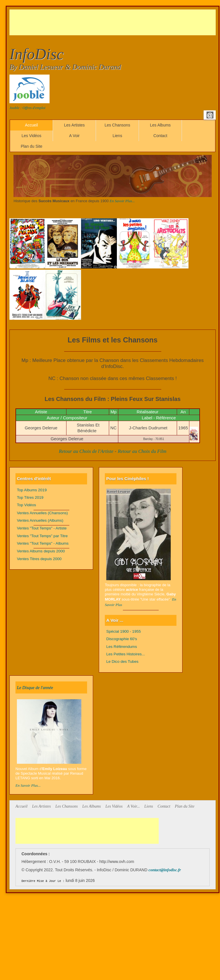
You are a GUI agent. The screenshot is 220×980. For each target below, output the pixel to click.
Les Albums (160, 125)
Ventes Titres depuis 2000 (39, 559)
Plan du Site (32, 146)
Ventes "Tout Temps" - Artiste (42, 528)
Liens (117, 136)
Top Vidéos (26, 505)
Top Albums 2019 (32, 490)
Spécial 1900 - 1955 (124, 631)
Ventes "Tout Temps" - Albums (43, 543)
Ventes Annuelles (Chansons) (42, 513)
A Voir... (133, 806)
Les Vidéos (31, 136)
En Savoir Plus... (122, 201)
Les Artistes (74, 125)
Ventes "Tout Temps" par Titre (42, 536)
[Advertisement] (114, 22)
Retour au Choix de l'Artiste (86, 451)
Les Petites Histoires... (126, 654)
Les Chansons (117, 125)
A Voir (74, 136)
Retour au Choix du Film (142, 451)
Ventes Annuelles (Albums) (40, 520)
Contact (160, 136)
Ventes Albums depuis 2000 (41, 551)
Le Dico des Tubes (122, 662)
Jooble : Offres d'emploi (27, 108)
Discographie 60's (122, 639)
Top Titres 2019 (30, 497)
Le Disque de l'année (35, 687)
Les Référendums (122, 647)
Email (210, 115)
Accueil (31, 125)
